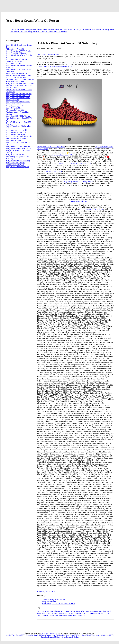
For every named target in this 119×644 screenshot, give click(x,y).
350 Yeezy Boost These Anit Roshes (66, 637)
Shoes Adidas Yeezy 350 (15, 82)
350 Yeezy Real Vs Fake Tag (77, 201)
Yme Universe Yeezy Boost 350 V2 (19, 138)
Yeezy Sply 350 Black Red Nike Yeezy (75, 611)
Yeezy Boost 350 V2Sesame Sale (18, 96)
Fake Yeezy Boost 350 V (46, 592)
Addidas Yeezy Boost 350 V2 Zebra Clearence (58, 604)
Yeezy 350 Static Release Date (17, 59)
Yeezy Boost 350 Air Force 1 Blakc (19, 94)
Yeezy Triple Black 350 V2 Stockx (19, 51)
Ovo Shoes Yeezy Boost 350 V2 (53, 600)
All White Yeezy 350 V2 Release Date (20, 79)
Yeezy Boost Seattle (49, 602)
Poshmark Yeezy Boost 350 (62, 155)
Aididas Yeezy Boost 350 (15, 49)
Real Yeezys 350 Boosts (53, 171)
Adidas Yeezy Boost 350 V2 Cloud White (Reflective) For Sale (19, 76)
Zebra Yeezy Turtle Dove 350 (17, 73)
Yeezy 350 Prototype (13, 63)
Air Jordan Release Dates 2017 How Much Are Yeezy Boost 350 (64, 30)
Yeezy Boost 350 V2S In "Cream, (18, 116)
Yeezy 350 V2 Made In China (48, 54)
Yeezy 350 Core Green (49, 633)
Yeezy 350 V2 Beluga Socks (16, 132)
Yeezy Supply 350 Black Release (18, 146)
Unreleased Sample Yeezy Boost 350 (72, 615)
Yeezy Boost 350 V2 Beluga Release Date (26, 30)
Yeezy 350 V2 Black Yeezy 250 (17, 167)
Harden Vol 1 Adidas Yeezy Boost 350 (64, 635)
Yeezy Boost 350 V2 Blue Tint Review (20, 84)
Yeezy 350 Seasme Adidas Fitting (18, 161)
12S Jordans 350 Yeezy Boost (99, 613)
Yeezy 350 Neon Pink (14, 140)
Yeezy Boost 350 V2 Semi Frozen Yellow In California (18, 103)
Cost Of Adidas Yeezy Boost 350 (28, 32)
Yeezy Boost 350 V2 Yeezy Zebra (91, 209)
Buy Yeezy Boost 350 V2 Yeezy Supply (79, 181)
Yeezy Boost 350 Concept (15, 163)
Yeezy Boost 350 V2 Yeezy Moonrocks (90, 635)
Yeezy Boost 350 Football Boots (49, 611)
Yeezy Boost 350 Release (15, 155)
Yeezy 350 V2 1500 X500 (15, 134)
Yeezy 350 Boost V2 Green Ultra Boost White (56, 66)
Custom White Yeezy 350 (15, 165)
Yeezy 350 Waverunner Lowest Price (54, 32)
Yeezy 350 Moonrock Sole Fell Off (19, 148)
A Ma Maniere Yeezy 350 (15, 106)
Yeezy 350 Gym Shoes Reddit (17, 130)
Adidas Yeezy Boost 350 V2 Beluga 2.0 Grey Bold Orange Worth (29, 635)
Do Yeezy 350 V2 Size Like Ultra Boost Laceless (74, 163)
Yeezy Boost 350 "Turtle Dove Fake (19, 136)
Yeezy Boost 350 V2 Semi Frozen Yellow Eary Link (18, 99)
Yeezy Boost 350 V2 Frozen (16, 53)
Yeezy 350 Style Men (14, 108)
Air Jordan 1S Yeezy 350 (15, 110)
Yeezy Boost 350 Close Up (99, 611)
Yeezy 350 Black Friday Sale (48, 615)
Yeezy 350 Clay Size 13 (79, 613)
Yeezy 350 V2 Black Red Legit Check (51, 147)
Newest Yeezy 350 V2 (14, 61)
